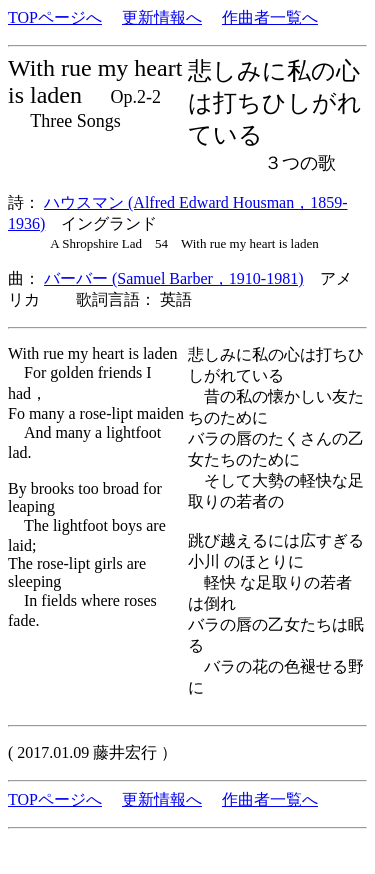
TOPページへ (55, 17)
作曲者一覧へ (270, 17)
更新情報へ (162, 17)
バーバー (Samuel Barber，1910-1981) (174, 278)
